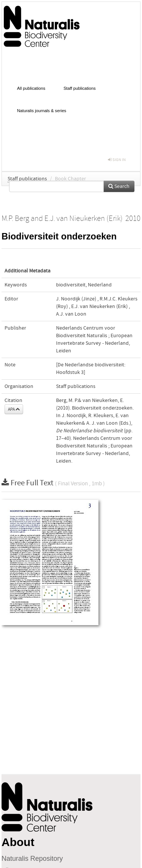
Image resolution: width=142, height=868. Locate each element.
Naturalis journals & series (42, 111)
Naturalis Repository (32, 859)
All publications (31, 88)
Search (119, 186)
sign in (117, 160)
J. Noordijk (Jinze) (76, 299)
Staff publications (80, 88)
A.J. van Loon (71, 314)
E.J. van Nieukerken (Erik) (99, 307)
